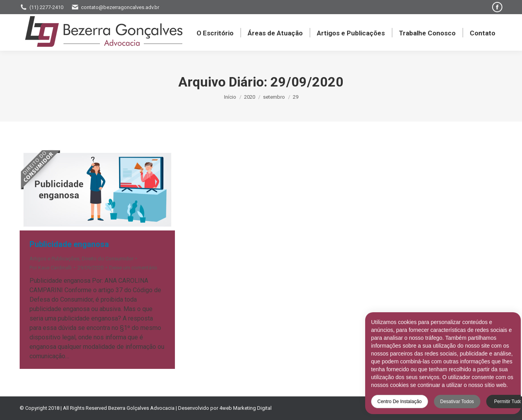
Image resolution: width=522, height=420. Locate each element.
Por (51, 268)
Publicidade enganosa (69, 244)
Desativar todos (452, 402)
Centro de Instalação (395, 402)
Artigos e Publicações (54, 259)
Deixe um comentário (133, 268)
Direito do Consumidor (108, 259)
